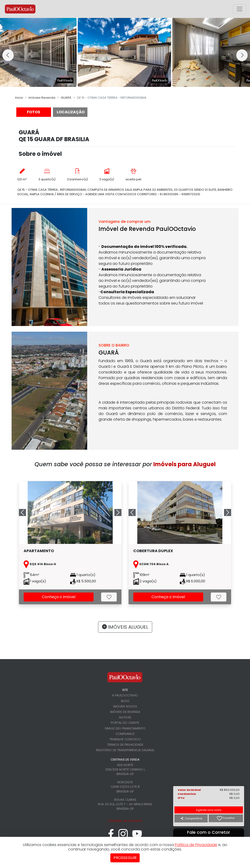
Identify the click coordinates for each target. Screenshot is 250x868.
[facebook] (111, 836)
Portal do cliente (125, 723)
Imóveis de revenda (125, 712)
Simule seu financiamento (125, 728)
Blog (125, 701)
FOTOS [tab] (34, 112)
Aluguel (125, 717)
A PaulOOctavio (125, 695)
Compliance (125, 734)
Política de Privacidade (196, 845)
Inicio (19, 98)
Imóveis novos (125, 706)
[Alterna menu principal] (240, 9)
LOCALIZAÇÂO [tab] (71, 112)
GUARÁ (66, 98)
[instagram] (123, 836)
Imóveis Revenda (42, 98)
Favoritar (226, 818)
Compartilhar (192, 818)
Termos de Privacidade (125, 745)
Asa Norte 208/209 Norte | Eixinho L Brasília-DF (125, 769)
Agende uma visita (209, 810)
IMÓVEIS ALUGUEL (125, 627)
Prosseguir (125, 858)
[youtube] (137, 836)
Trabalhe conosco (125, 739)
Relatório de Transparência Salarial (125, 750)
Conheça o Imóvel (59, 597)
